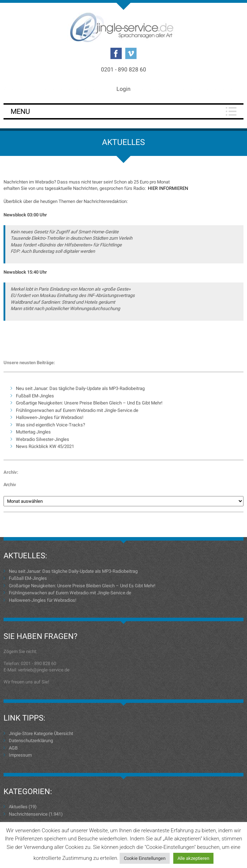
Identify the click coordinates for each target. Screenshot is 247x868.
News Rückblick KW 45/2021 (45, 446)
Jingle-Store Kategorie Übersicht (41, 733)
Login (123, 89)
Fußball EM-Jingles (35, 396)
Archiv (10, 485)
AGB (13, 748)
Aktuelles (18, 807)
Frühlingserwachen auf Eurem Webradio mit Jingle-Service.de (77, 410)
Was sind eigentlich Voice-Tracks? (50, 425)
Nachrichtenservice (28, 814)
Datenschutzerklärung (31, 741)
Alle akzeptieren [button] (193, 858)
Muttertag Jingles (33, 432)
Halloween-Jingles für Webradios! (50, 417)
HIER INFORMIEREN (168, 188)
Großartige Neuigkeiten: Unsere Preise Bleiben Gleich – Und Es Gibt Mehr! (89, 403)
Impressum (20, 755)
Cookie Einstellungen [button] (145, 858)
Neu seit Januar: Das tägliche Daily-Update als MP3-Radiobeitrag (80, 388)
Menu (20, 111)
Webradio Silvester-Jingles (43, 439)
